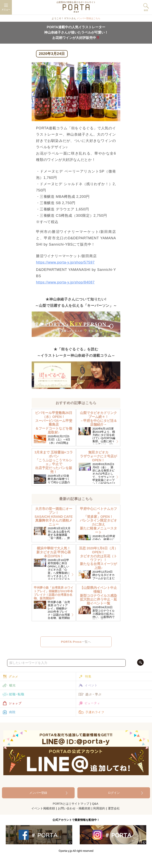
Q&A (95, 804)
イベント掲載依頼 (43, 808)
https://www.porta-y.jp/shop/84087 (65, 282)
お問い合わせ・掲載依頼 (74, 808)
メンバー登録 (38, 793)
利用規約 (99, 808)
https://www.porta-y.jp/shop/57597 (65, 262)
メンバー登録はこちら (88, 18)
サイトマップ (80, 804)
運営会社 (114, 808)
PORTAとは (61, 804)
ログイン (114, 793)
